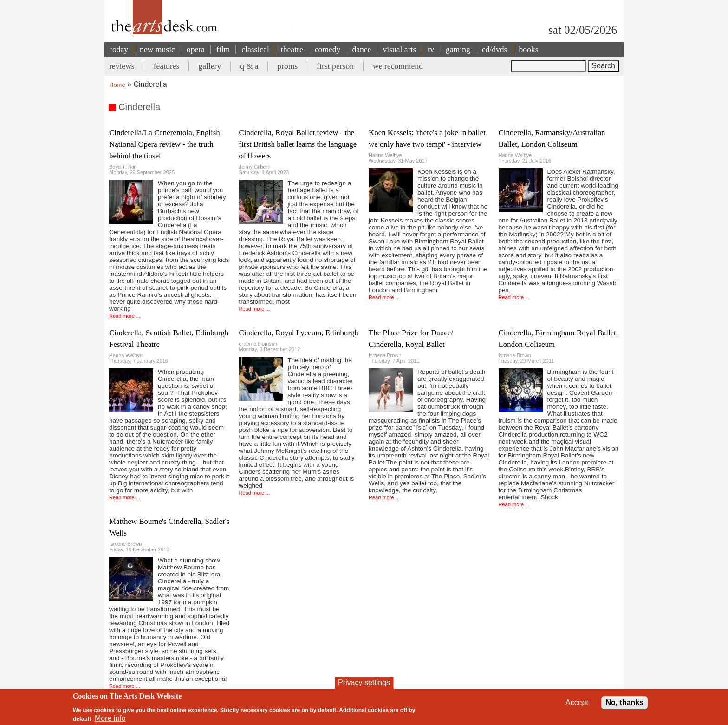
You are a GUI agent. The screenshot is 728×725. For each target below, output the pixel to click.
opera (196, 49)
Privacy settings (364, 683)
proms (287, 66)
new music (157, 49)
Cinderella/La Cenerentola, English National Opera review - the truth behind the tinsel (165, 144)
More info (110, 718)
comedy (328, 49)
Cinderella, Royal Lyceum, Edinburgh (299, 333)
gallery (210, 66)
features (167, 66)
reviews (122, 66)
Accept (577, 702)
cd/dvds (495, 49)
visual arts (399, 49)
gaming (458, 49)
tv (431, 49)
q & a (249, 66)
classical (255, 49)
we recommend (398, 66)
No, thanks (624, 702)
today (119, 49)
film (223, 49)
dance (361, 49)
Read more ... (125, 316)
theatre (292, 49)
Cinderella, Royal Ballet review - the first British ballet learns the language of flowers (298, 144)
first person (335, 66)
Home (117, 85)
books (528, 49)
